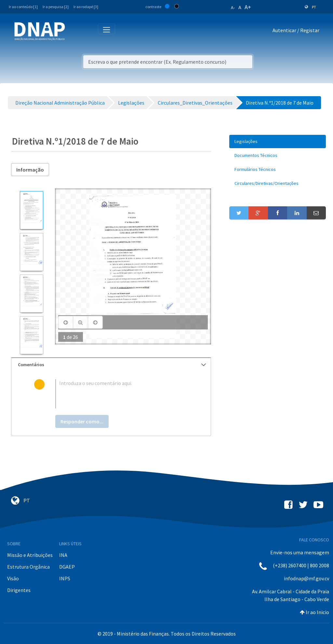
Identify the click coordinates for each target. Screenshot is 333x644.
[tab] (111, 365)
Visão (13, 578)
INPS (65, 578)
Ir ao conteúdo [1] (23, 7)
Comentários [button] (112, 365)
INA (63, 555)
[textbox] (122, 394)
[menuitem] (278, 142)
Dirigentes (19, 590)
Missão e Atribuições (30, 555)
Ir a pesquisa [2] (56, 7)
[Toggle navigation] (74, 32)
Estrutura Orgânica (28, 567)
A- (233, 7)
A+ (248, 7)
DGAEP (67, 567)
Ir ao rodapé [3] (86, 7)
